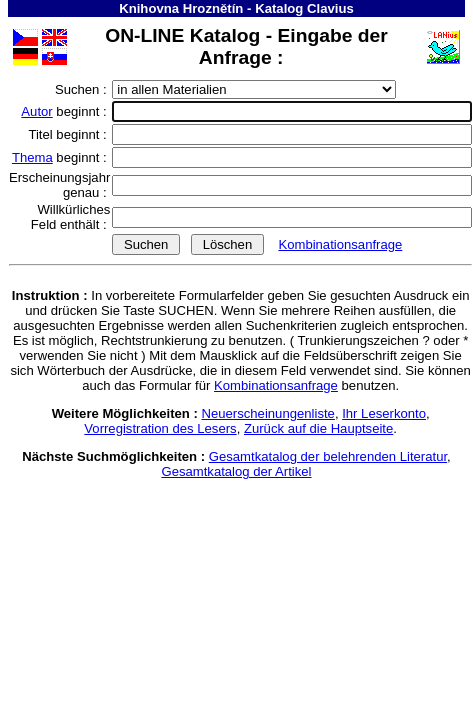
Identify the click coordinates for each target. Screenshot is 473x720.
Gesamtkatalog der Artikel (236, 471)
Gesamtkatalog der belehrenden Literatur (328, 456)
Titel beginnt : (69, 134)
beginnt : (65, 111)
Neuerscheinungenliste (268, 413)
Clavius (330, 8)
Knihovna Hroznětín (181, 8)
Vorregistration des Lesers (160, 428)
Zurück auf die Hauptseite (318, 428)
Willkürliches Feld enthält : (70, 217)
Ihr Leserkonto (384, 413)
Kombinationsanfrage (340, 244)
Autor (36, 111)
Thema (32, 157)
